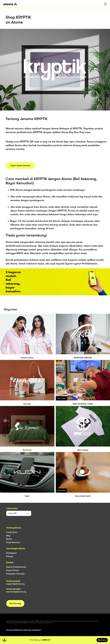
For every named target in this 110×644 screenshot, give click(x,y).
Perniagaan (12, 553)
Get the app (15, 603)
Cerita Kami (12, 532)
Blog (8, 536)
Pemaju (10, 556)
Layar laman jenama (20, 165)
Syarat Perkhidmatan (16, 567)
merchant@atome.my (16, 592)
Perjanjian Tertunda (15, 574)
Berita (9, 539)
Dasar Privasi (12, 570)
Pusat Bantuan (13, 542)
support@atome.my (15, 584)
